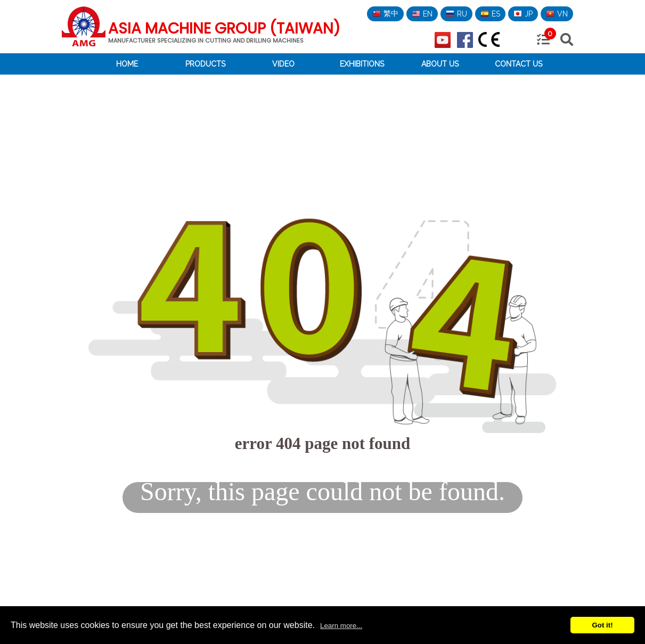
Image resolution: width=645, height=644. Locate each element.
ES (490, 14)
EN (422, 14)
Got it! (602, 625)
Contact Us (519, 64)
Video (283, 64)
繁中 (385, 14)
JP (523, 14)
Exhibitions (362, 64)
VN (557, 14)
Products (205, 64)
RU (456, 14)
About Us (440, 64)
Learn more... (341, 626)
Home (127, 64)
